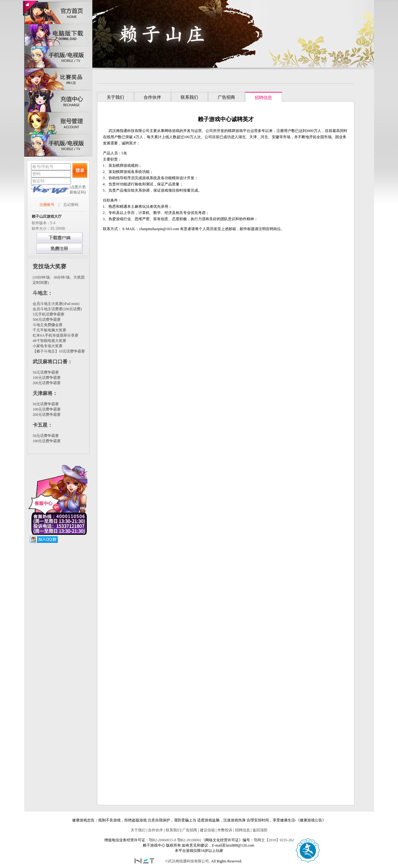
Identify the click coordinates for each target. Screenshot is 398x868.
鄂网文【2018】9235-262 (274, 840)
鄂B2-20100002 (189, 840)
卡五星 (40, 425)
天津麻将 (43, 393)
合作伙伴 (155, 830)
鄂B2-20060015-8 (163, 840)
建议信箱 (207, 830)
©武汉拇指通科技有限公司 (187, 861)
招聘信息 (243, 830)
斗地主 (40, 293)
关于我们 (138, 830)
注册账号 (47, 205)
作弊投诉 (225, 830)
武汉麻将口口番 (50, 362)
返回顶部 (260, 830)
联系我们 (173, 830)
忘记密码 (71, 205)
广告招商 (190, 830)
